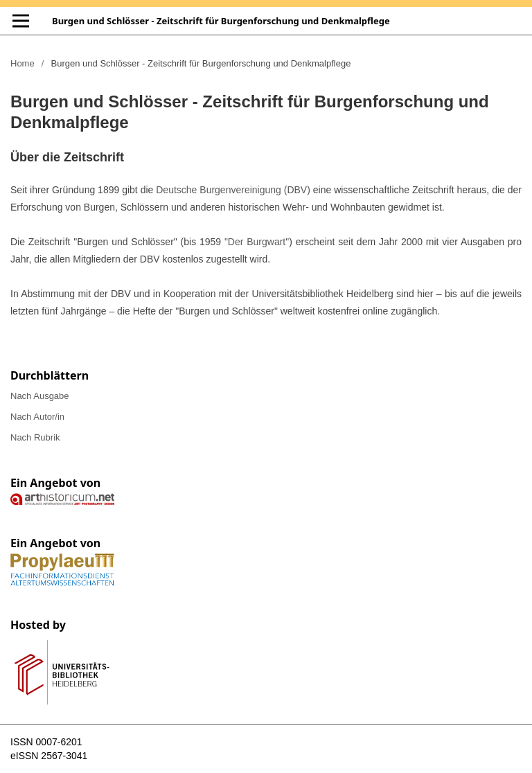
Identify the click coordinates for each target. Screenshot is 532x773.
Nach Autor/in (37, 417)
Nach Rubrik (35, 437)
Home (23, 63)
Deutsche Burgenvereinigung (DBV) (233, 190)
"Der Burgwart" (257, 242)
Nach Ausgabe (40, 396)
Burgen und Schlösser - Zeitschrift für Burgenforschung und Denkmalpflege (221, 21)
